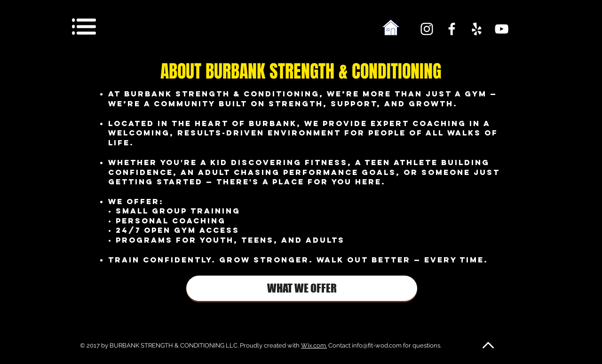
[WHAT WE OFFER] (302, 288)
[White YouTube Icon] (502, 29)
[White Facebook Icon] (452, 29)
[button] (84, 27)
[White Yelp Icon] (477, 29)
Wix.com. (314, 345)
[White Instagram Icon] (427, 29)
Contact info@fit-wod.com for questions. (384, 345)
